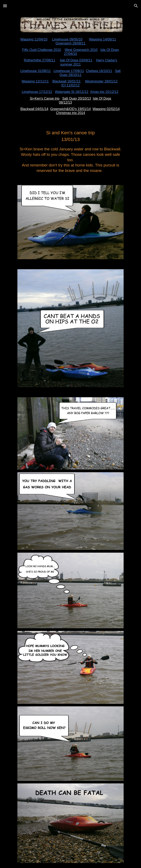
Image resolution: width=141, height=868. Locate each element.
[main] (70, 76)
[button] (5, 6)
